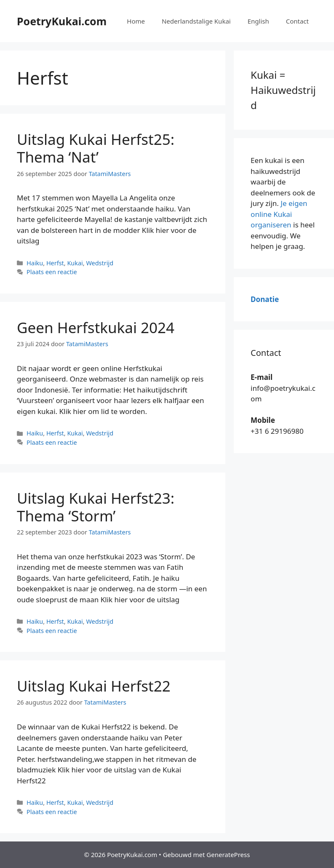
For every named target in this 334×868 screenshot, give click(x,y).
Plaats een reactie (52, 272)
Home (136, 21)
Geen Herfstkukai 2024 (96, 327)
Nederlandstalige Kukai (196, 21)
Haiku (35, 263)
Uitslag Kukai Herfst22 (94, 686)
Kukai (75, 263)
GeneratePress (228, 855)
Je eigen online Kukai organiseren (279, 214)
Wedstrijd (100, 263)
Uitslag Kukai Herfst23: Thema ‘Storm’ (96, 507)
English (258, 21)
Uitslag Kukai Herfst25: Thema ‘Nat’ (96, 148)
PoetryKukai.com (62, 21)
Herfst (55, 263)
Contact (297, 21)
